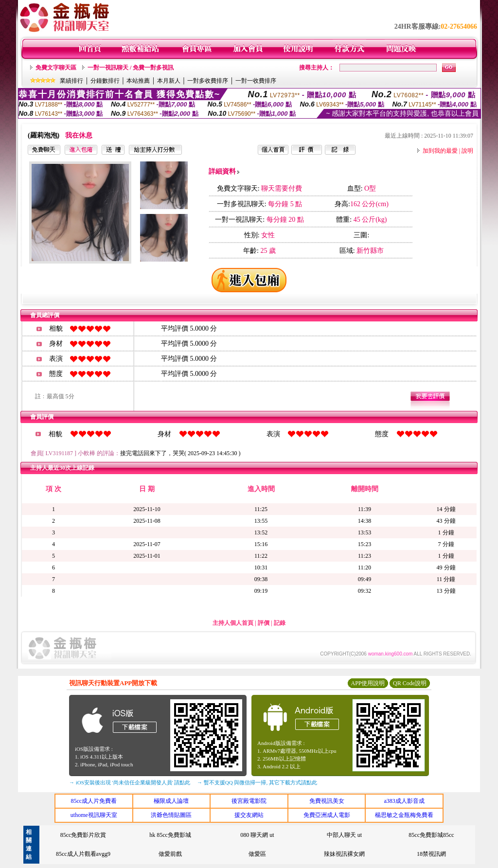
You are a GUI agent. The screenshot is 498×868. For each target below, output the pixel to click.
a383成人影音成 (404, 801)
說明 (467, 151)
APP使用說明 (368, 683)
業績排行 (71, 81)
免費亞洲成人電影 (327, 815)
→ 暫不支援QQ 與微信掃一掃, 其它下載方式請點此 (257, 782)
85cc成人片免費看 (94, 801)
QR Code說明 (410, 683)
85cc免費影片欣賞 (83, 835)
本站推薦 (138, 81)
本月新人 (169, 81)
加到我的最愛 (440, 151)
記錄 (280, 623)
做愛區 (257, 854)
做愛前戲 (170, 854)
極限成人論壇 (171, 801)
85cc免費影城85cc (431, 835)
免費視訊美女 (327, 801)
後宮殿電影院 (249, 801)
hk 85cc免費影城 (170, 835)
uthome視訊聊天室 (94, 815)
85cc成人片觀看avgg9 (83, 854)
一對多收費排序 (208, 81)
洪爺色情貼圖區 (171, 815)
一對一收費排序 (256, 81)
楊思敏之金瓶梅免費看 (404, 815)
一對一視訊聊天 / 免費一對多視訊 (131, 68)
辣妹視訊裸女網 (344, 854)
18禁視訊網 (431, 854)
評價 (264, 623)
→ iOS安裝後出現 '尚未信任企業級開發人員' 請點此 (130, 782)
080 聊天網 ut (257, 835)
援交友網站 (249, 815)
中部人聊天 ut (344, 835)
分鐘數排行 (105, 81)
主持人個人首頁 (233, 623)
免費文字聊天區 (56, 68)
